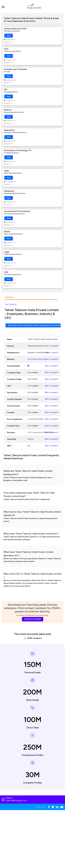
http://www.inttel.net (36, 359)
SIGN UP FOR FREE (33, 619)
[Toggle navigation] (3, 7)
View (9, 36)
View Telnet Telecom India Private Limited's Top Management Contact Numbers (34, 325)
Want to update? (52, 346)
